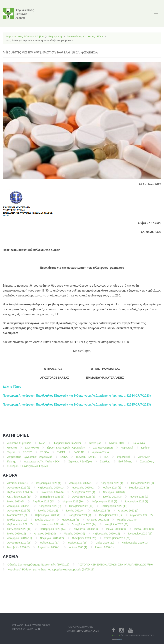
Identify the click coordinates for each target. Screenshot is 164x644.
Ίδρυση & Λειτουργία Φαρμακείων (66, 449)
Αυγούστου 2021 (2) (141, 517)
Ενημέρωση (55, 36)
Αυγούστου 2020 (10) (86, 531)
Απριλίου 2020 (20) (45, 535)
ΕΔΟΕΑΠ (79, 454)
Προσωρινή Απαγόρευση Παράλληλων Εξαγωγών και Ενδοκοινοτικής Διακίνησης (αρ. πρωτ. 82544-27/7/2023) (77, 396)
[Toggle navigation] (156, 14)
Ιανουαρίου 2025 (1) (83, 489)
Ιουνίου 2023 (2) (139, 498)
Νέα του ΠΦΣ (117, 445)
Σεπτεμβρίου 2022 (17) (114, 508)
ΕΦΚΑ (64, 458)
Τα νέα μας (95, 445)
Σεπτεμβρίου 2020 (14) (53, 531)
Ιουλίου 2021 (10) (17, 521)
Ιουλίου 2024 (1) (112, 489)
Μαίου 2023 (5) (16, 503)
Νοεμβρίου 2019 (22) (52, 540)
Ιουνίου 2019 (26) (77, 544)
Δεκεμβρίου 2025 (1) (81, 485)
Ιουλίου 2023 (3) (112, 498)
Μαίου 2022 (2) (101, 512)
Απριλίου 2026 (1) (17, 485)
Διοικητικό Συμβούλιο (19, 445)
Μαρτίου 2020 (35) (74, 535)
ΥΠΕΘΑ (44, 454)
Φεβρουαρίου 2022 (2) (48, 517)
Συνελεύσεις (147, 463)
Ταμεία (11, 454)
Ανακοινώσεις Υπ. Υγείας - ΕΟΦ (85, 36)
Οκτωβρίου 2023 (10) (19, 498)
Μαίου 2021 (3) (70, 521)
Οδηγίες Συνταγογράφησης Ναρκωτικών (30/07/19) (38, 566)
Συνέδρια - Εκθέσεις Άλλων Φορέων (28, 468)
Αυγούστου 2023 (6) (84, 498)
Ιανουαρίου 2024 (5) (52, 494)
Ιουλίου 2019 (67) (50, 544)
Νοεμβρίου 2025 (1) (112, 485)
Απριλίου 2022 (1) (128, 512)
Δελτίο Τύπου (12, 387)
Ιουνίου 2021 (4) (44, 521)
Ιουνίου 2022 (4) (75, 512)
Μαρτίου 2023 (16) (73, 503)
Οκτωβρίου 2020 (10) (19, 531)
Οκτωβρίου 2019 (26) (84, 540)
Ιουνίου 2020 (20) (144, 531)
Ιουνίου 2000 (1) (104, 549)
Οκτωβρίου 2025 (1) (143, 485)
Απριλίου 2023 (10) (43, 503)
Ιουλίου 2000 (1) (78, 549)
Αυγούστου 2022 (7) (19, 512)
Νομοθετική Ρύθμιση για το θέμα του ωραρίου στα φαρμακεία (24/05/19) (51, 571)
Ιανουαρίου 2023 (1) (137, 503)
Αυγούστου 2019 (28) (19, 544)
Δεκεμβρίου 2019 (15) (20, 540)
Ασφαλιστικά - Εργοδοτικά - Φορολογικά (30, 458)
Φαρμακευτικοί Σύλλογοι (67, 445)
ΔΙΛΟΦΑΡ (144, 458)
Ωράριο (145, 449)
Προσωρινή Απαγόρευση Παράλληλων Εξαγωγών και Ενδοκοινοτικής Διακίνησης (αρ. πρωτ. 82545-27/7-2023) (77, 405)
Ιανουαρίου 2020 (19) (140, 535)
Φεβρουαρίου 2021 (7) (20, 526)
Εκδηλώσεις (125, 463)
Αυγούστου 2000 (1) (49, 549)
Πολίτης (12, 463)
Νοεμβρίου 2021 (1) (80, 517)
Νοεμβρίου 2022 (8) (50, 508)
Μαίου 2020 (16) (17, 535)
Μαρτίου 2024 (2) (139, 489)
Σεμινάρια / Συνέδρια (80, 463)
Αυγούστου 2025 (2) (19, 489)
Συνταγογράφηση (103, 449)
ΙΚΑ (106, 458)
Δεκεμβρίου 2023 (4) (83, 494)
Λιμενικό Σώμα (100, 454)
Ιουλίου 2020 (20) (116, 531)
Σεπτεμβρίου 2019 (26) (117, 540)
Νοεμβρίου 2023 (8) (114, 494)
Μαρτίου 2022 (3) (17, 517)
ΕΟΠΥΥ (27, 454)
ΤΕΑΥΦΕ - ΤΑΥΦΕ (86, 458)
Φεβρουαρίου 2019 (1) (135, 544)
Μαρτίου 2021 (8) (127, 521)
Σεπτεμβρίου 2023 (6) (52, 498)
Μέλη (42, 445)
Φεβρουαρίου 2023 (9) (104, 503)
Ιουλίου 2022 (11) (48, 512)
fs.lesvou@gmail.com (87, 638)
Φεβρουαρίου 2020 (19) (106, 535)
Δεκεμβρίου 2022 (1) (19, 508)
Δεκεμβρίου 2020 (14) (84, 526)
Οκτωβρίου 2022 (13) (81, 508)
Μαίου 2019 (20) (105, 544)
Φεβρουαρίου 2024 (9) (20, 494)
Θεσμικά (12, 449)
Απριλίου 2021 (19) (98, 521)
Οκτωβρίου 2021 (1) (110, 517)
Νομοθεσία (139, 445)
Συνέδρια (105, 463)
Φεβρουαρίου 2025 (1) (51, 489)
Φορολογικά (123, 458)
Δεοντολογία (32, 449)
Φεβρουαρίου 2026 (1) (49, 485)
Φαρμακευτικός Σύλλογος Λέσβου (25, 36)
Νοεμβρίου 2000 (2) (18, 549)
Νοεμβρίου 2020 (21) (116, 526)
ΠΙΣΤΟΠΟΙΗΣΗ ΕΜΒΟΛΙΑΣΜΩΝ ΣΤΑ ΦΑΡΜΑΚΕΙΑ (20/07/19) (115, 566)
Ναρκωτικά (127, 449)
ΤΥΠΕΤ (61, 454)
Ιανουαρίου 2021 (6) (52, 526)
